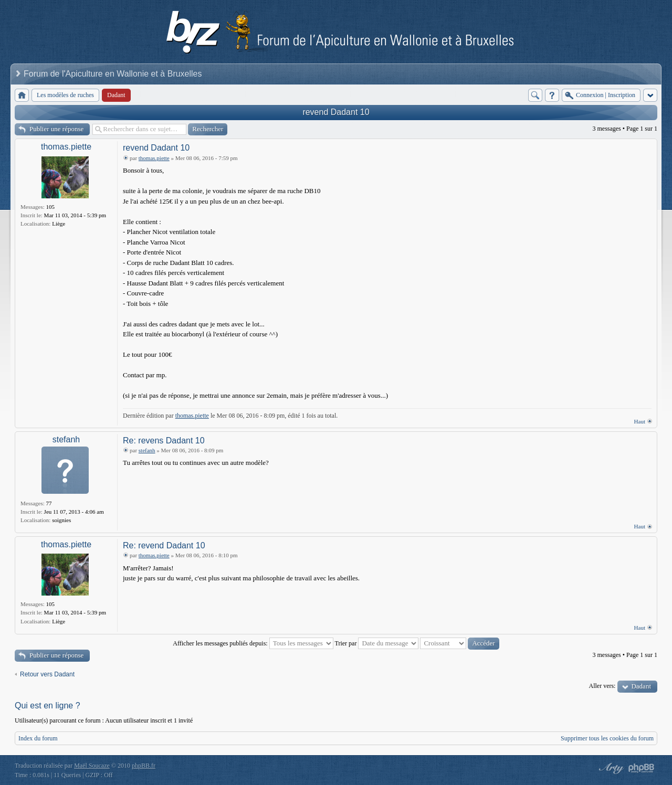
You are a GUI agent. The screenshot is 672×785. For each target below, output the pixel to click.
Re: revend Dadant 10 (164, 545)
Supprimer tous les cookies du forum (607, 738)
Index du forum (38, 738)
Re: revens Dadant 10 (164, 441)
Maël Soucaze (92, 766)
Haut (640, 421)
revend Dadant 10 (336, 112)
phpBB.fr (144, 766)
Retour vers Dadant (47, 674)
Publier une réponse (56, 129)
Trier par (377, 643)
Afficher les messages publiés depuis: (253, 643)
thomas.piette (66, 147)
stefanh (66, 439)
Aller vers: (602, 686)
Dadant (641, 686)
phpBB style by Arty (610, 768)
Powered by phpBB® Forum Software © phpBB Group (642, 768)
